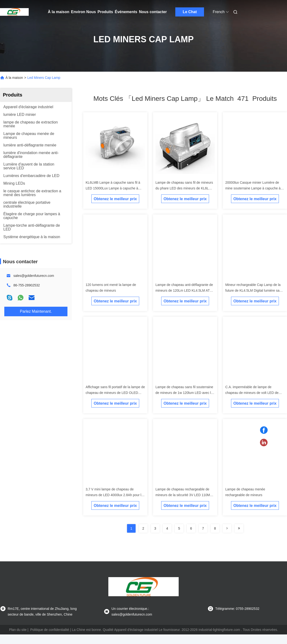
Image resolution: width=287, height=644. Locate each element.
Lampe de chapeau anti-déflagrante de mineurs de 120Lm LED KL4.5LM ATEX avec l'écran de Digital (185, 290)
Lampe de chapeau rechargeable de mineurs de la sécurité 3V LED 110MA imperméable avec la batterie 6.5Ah (184, 495)
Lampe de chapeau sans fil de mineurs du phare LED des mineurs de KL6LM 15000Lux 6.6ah (184, 188)
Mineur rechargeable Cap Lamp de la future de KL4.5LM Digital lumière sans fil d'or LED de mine (254, 290)
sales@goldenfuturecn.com (34, 276)
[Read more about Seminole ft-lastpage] (239, 528)
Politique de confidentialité (50, 630)
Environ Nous (83, 12)
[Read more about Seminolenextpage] (227, 528)
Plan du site (18, 630)
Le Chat (190, 12)
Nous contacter (153, 12)
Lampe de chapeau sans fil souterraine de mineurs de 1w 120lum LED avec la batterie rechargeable (184, 393)
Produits (105, 12)
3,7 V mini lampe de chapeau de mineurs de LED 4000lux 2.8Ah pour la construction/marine (114, 495)
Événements (126, 12)
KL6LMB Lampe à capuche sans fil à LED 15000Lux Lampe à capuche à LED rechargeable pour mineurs (113, 188)
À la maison (59, 12)
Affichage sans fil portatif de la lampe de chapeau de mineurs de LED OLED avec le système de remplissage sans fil (115, 393)
